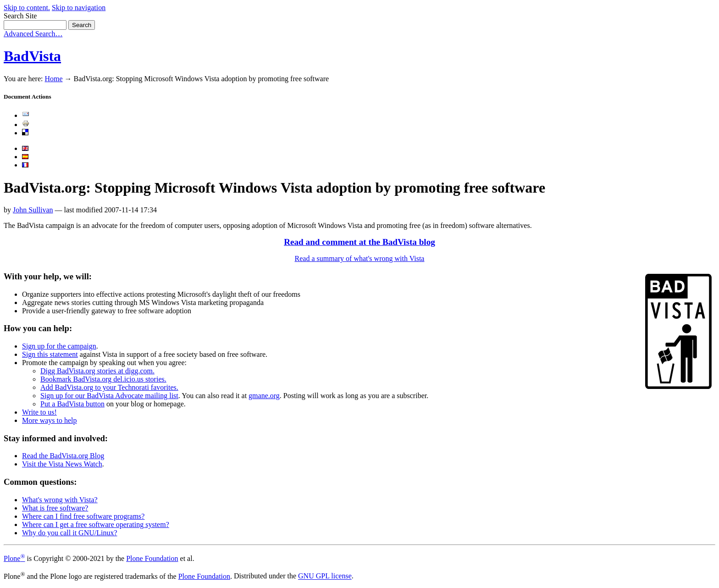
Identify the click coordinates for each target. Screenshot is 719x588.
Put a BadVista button (72, 404)
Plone (14, 558)
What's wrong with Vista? (60, 500)
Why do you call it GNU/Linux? (70, 533)
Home (53, 79)
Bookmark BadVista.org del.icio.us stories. (103, 379)
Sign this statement (50, 354)
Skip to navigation (79, 8)
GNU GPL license (325, 576)
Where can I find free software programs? (83, 516)
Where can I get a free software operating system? (96, 524)
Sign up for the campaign (59, 346)
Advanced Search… (33, 34)
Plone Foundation (152, 558)
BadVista (32, 56)
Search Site (20, 16)
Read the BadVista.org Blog (63, 456)
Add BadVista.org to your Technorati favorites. (109, 387)
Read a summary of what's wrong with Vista (360, 258)
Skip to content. (27, 8)
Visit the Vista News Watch (62, 464)
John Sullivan (33, 210)
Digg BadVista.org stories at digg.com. (97, 371)
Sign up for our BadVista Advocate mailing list (109, 396)
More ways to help (50, 420)
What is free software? (55, 508)
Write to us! (39, 412)
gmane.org (264, 396)
